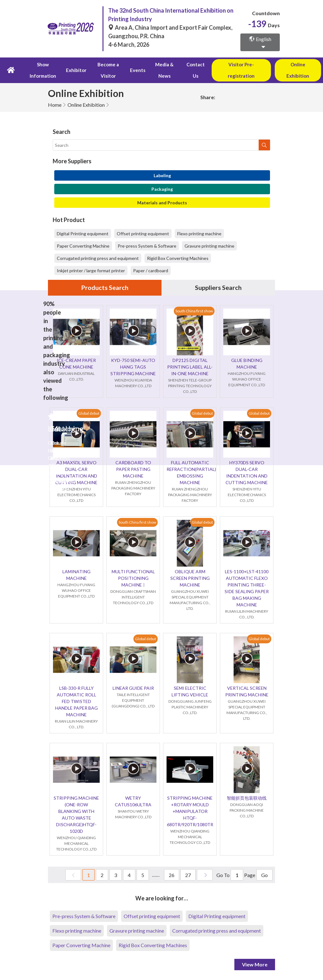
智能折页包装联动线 (247, 798)
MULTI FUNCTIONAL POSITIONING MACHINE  (133, 578)
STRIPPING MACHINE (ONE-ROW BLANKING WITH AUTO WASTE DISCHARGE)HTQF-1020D (76, 815)
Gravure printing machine (209, 246)
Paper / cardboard (151, 271)
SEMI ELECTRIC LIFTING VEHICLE (190, 692)
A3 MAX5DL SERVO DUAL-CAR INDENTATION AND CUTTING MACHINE (76, 473)
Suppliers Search (218, 288)
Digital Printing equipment (83, 234)
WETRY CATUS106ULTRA (133, 802)
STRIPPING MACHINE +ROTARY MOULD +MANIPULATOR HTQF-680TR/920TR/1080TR (190, 812)
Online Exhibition (86, 105)
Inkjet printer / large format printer (91, 271)
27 (188, 875)
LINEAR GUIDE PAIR (133, 688)
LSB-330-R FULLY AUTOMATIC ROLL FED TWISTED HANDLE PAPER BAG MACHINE (76, 702)
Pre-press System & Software (147, 246)
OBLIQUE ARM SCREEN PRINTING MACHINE (190, 578)
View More (255, 965)
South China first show (194, 311)
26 (172, 875)
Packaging (162, 189)
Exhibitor (76, 70)
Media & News (163, 70)
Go (264, 875)
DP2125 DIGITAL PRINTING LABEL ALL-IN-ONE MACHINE (190, 367)
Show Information (43, 70)
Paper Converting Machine (83, 246)
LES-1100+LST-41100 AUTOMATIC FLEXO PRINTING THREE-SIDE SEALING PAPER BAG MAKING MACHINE (247, 588)
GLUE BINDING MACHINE (247, 364)
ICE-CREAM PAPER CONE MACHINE (76, 364)
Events (137, 70)
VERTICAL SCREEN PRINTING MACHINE (247, 692)
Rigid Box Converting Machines (178, 259)
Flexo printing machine (199, 234)
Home (55, 105)
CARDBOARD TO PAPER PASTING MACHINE (133, 469)
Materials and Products (162, 203)
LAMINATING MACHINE (76, 575)
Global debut (89, 413)
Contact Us (194, 70)
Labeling (162, 176)
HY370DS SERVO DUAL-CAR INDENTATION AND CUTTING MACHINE (247, 473)
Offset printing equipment (143, 234)
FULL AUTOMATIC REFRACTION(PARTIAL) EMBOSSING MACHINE (190, 473)
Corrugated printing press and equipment (98, 259)
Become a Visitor (108, 70)
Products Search (105, 288)
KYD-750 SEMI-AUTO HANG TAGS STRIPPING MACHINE (133, 367)
